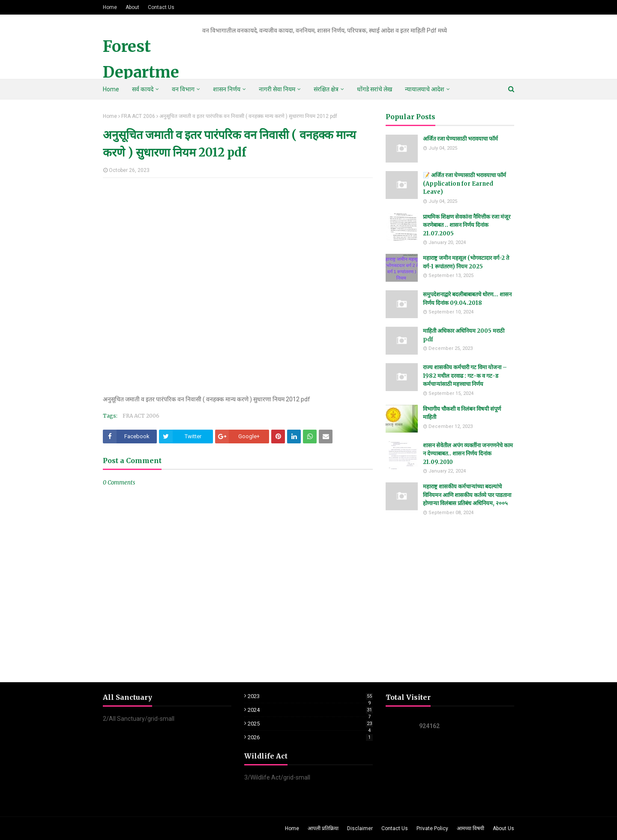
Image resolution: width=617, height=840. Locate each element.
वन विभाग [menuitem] (183, 89)
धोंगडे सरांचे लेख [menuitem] (374, 89)
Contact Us (161, 7)
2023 (310, 696)
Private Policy (432, 828)
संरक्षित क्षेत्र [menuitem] (326, 89)
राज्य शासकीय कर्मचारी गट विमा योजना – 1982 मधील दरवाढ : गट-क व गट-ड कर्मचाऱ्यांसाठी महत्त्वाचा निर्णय (465, 376)
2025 (310, 724)
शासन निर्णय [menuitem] (227, 89)
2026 (310, 737)
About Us (503, 828)
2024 (310, 710)
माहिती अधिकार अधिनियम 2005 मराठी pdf (464, 335)
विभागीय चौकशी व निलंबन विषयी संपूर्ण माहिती (462, 413)
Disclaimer (360, 828)
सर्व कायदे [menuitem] (143, 89)
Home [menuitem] (111, 89)
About (132, 7)
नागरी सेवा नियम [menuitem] (277, 89)
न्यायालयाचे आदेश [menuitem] (425, 89)
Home (110, 7)
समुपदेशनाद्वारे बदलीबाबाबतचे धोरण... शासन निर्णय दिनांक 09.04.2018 (467, 299)
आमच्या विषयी (470, 828)
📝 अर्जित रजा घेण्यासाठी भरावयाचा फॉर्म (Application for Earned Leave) (464, 184)
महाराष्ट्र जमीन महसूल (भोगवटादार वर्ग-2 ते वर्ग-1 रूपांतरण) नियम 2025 (466, 262)
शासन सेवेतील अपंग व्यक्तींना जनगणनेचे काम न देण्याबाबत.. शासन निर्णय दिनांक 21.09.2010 (468, 454)
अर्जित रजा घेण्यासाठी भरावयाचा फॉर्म (460, 139)
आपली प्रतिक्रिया (323, 828)
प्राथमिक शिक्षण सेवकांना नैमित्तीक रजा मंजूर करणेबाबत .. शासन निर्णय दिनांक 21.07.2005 (467, 225)
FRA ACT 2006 (138, 116)
